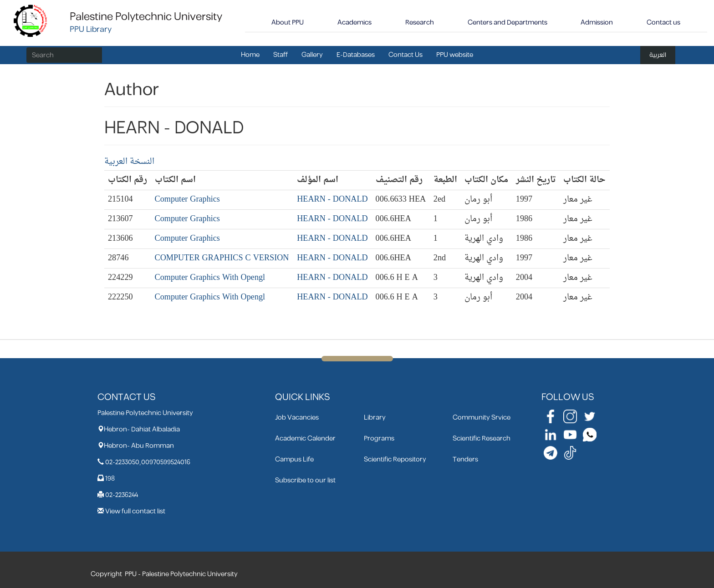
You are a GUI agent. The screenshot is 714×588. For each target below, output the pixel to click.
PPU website (455, 55)
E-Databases (356, 55)
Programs (379, 438)
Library (375, 418)
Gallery (312, 55)
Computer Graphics (187, 200)
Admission (597, 23)
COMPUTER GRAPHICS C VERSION (222, 258)
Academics (354, 23)
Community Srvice (482, 418)
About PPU (288, 23)
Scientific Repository (395, 459)
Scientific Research (482, 438)
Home (250, 55)
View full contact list (135, 511)
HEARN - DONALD (332, 200)
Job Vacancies (297, 418)
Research (420, 23)
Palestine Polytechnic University (146, 17)
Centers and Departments (507, 23)
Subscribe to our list (305, 480)
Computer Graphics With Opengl (210, 278)
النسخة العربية (129, 162)
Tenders (465, 459)
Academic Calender (305, 438)
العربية (658, 55)
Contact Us (405, 55)
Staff (280, 55)
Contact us (663, 23)
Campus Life (294, 459)
